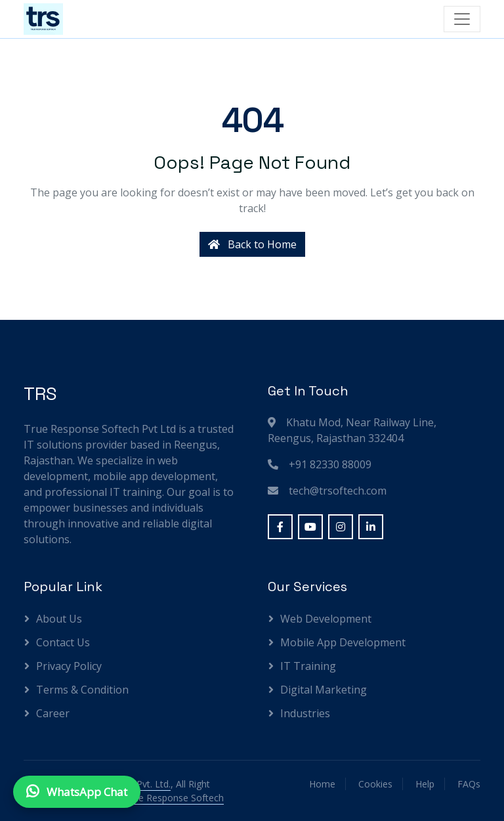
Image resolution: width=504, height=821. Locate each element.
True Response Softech (174, 798)
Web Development (326, 619)
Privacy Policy (69, 666)
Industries (305, 713)
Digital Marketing (324, 690)
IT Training (308, 666)
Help (425, 784)
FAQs (469, 784)
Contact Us (63, 642)
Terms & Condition (82, 690)
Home (322, 784)
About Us (59, 619)
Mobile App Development (343, 642)
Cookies (375, 784)
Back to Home (252, 244)
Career (53, 713)
